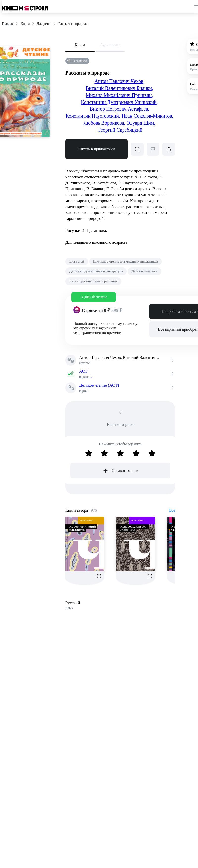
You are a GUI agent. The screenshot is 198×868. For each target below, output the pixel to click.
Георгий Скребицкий (120, 130)
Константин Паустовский (93, 116)
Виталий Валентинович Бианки (119, 88)
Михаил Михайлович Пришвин (119, 95)
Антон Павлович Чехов (119, 81)
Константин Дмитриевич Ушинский (119, 102)
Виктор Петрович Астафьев (119, 109)
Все (172, 510)
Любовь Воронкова (104, 123)
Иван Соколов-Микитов (148, 116)
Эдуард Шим (141, 123)
